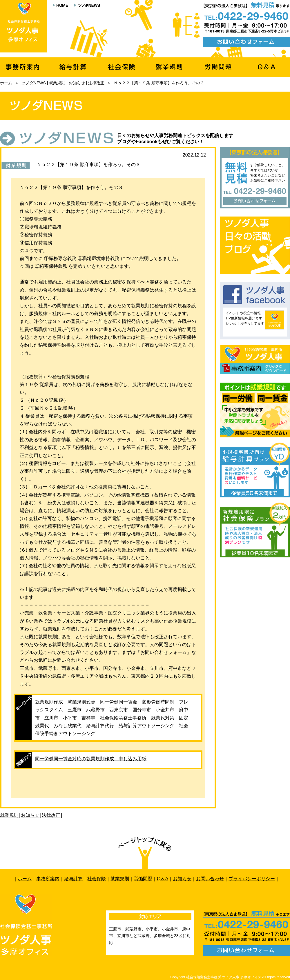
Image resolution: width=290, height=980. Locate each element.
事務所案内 (48, 879)
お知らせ (77, 83)
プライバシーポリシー (252, 879)
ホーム (6, 83)
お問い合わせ (210, 879)
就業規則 (57, 83)
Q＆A (163, 879)
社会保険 (97, 879)
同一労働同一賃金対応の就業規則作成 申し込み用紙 (91, 759)
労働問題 (143, 879)
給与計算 (73, 879)
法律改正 (96, 83)
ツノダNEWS (34, 83)
